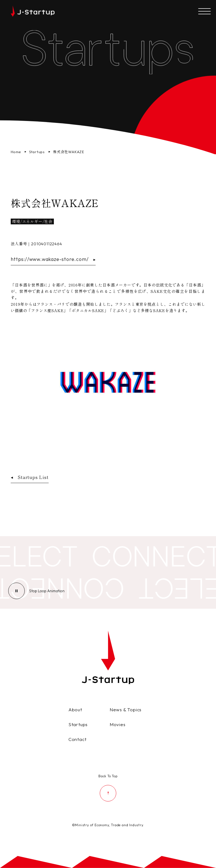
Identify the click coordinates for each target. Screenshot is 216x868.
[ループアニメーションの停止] (47, 591)
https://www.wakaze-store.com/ (53, 259)
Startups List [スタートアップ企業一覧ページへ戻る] (30, 477)
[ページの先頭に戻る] (108, 787)
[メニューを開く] (204, 12)
